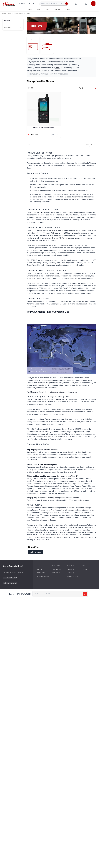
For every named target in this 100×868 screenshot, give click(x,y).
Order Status (56, 573)
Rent (39, 9)
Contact (68, 9)
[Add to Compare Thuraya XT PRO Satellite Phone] (57, 135)
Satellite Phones (19, 14)
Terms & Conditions (43, 576)
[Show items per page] (93, 145)
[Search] (67, 4)
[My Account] (76, 4)
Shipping (70, 576)
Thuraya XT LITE (37, 212)
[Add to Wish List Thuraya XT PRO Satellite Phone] (53, 135)
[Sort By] (85, 88)
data (58, 68)
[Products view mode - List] (32, 88)
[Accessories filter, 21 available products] (13, 27)
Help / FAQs (71, 573)
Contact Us (70, 569)
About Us (40, 569)
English (23, 4)
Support (57, 9)
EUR (32, 4)
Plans (47, 9)
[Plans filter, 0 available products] (13, 24)
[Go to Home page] (9, 4)
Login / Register (57, 569)
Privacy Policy (41, 573)
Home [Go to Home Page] (4, 14)
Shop (30, 9)
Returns (76, 576)
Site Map (85, 569)
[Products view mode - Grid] (29, 88)
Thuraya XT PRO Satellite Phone (44, 127)
